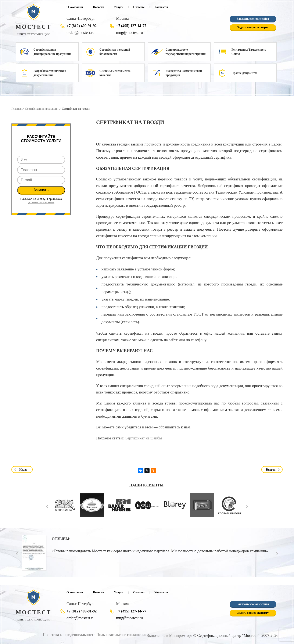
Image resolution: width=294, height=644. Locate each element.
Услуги (119, 7)
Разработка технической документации (50, 73)
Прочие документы (244, 73)
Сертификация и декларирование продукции (52, 52)
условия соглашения (41, 202)
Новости (98, 7)
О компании (75, 7)
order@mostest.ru (80, 33)
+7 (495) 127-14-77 (131, 26)
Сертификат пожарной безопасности (115, 52)
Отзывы (139, 7)
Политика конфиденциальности (69, 635)
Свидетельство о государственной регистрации (185, 52)
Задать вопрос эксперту (253, 27)
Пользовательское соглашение (122, 635)
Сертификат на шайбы (143, 438)
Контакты (161, 7)
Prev (47, 506)
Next (247, 506)
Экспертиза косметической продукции (184, 73)
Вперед (271, 470)
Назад (23, 470)
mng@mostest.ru (129, 33)
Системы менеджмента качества (115, 73)
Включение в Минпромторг (170, 636)
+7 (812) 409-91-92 (82, 26)
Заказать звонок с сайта (253, 19)
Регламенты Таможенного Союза (249, 52)
